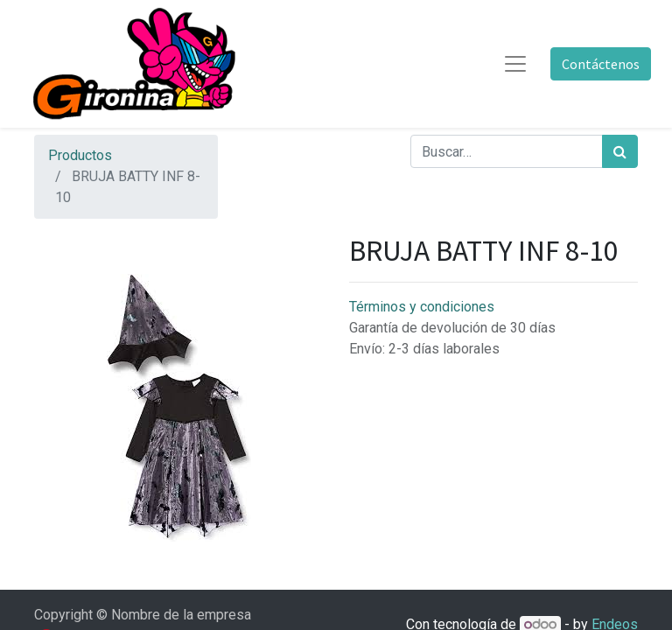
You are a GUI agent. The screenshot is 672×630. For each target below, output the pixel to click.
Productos (80, 155)
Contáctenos (601, 64)
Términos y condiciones (422, 307)
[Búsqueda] (620, 151)
